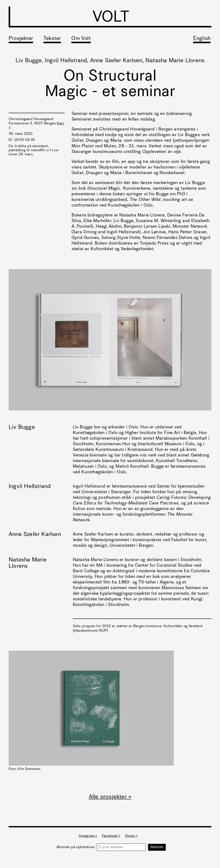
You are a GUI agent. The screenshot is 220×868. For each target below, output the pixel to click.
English (202, 39)
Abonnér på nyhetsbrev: (77, 847)
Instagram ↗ (88, 836)
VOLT (111, 18)
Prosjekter (21, 39)
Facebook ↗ (111, 836)
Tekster (52, 39)
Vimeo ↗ (131, 836)
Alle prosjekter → (110, 797)
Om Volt (81, 39)
